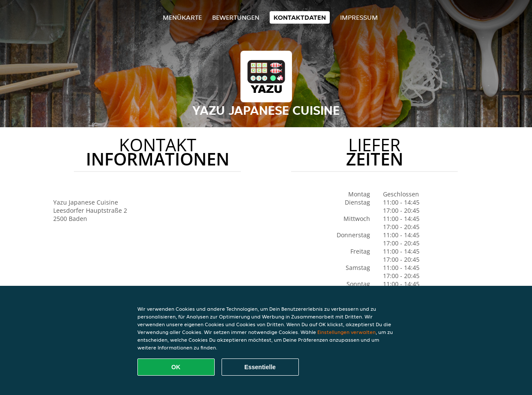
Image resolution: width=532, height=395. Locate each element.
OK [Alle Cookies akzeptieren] (176, 367)
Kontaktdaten (300, 17)
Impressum (359, 17)
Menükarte (182, 17)
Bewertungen (236, 17)
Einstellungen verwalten (347, 332)
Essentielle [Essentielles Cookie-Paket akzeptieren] (260, 367)
